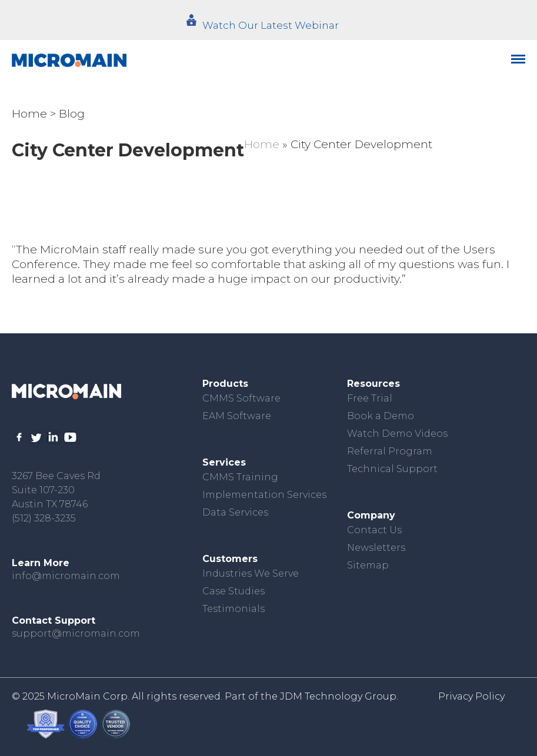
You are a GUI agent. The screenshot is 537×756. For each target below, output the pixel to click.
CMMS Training (240, 477)
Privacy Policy (471, 696)
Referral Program (390, 451)
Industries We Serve (251, 573)
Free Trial (370, 398)
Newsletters (376, 548)
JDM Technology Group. (339, 696)
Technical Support (392, 469)
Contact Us (374, 530)
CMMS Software (241, 398)
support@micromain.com (76, 633)
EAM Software (237, 416)
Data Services (235, 512)
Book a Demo (381, 416)
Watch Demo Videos (397, 434)
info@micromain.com (66, 576)
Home (29, 114)
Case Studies (234, 591)
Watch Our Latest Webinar (271, 25)
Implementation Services (264, 495)
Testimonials (234, 609)
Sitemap (368, 565)
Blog (72, 114)
